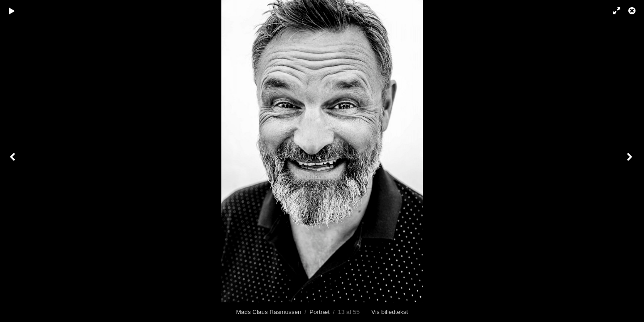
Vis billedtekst (390, 312)
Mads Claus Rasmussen (269, 312)
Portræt (320, 312)
